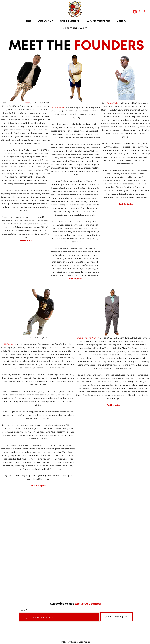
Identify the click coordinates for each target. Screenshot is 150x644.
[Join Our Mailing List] (116, 617)
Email (22, 610)
